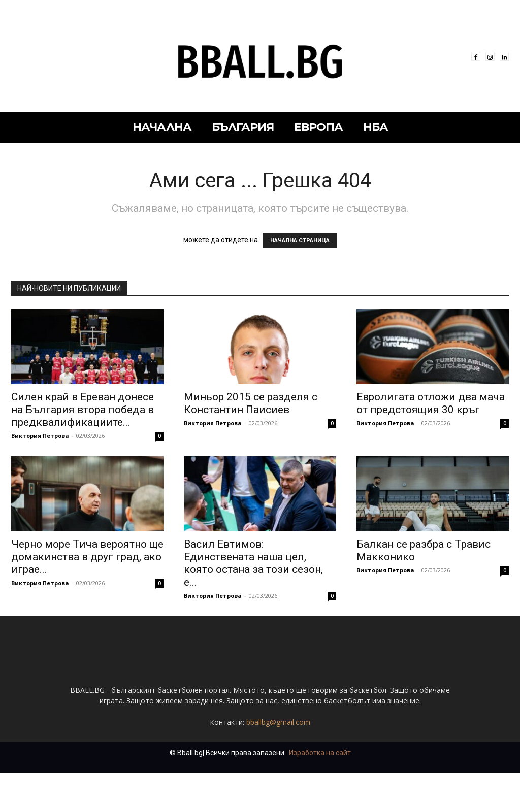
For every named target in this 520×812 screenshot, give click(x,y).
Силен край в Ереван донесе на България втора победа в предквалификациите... (83, 410)
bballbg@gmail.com (278, 761)
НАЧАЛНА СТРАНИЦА (300, 240)
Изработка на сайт (320, 792)
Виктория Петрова (40, 436)
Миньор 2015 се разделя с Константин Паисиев (251, 403)
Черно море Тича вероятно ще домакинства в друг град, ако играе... (87, 557)
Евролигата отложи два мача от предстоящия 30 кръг (431, 403)
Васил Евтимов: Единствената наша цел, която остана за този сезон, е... (253, 563)
